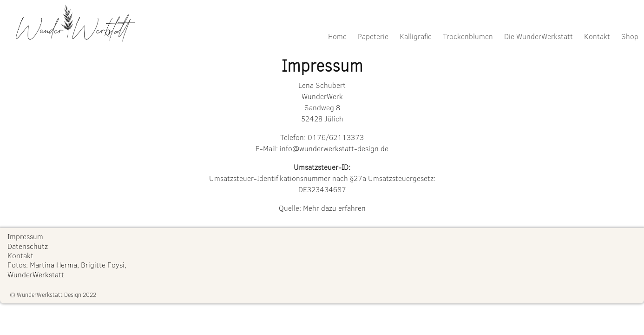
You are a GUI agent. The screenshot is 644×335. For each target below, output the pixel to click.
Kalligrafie (416, 36)
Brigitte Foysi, (104, 265)
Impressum (25, 236)
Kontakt (597, 36)
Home (337, 36)
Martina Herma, (54, 265)
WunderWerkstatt (36, 274)
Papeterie (373, 36)
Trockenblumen (468, 36)
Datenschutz (28, 246)
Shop (630, 36)
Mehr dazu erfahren (334, 208)
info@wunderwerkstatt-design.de (334, 148)
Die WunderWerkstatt (539, 36)
